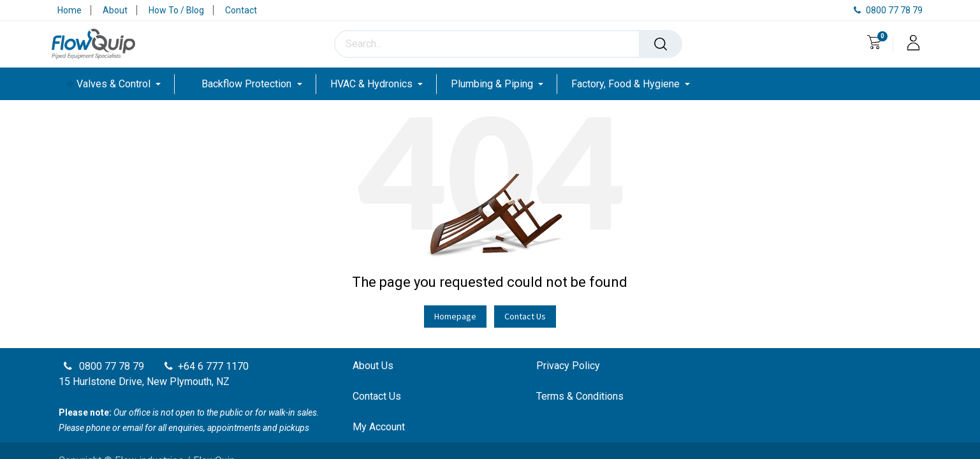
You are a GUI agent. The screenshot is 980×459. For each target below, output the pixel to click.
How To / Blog (176, 10)
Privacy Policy (568, 366)
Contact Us (525, 316)
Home (69, 10)
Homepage (455, 316)
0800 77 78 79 (888, 10)
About (115, 10)
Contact (241, 10)
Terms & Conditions (580, 396)
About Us (373, 366)
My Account (379, 427)
